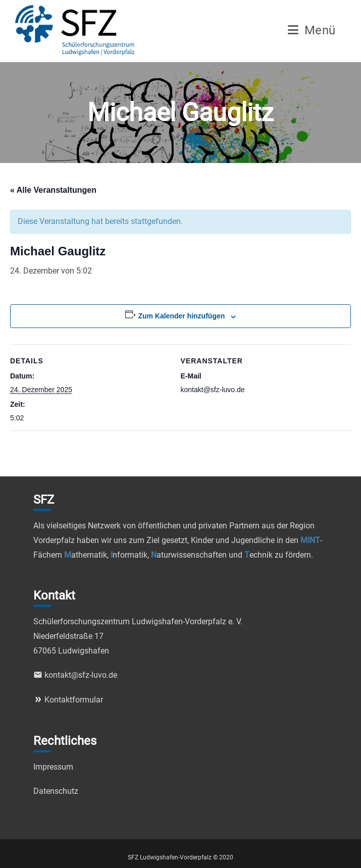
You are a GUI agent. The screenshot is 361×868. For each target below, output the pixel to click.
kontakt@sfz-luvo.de (75, 675)
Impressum (53, 767)
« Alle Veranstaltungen (53, 190)
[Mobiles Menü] (312, 32)
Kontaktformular (68, 700)
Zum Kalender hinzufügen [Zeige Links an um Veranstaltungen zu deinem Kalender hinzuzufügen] (181, 316)
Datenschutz (56, 791)
